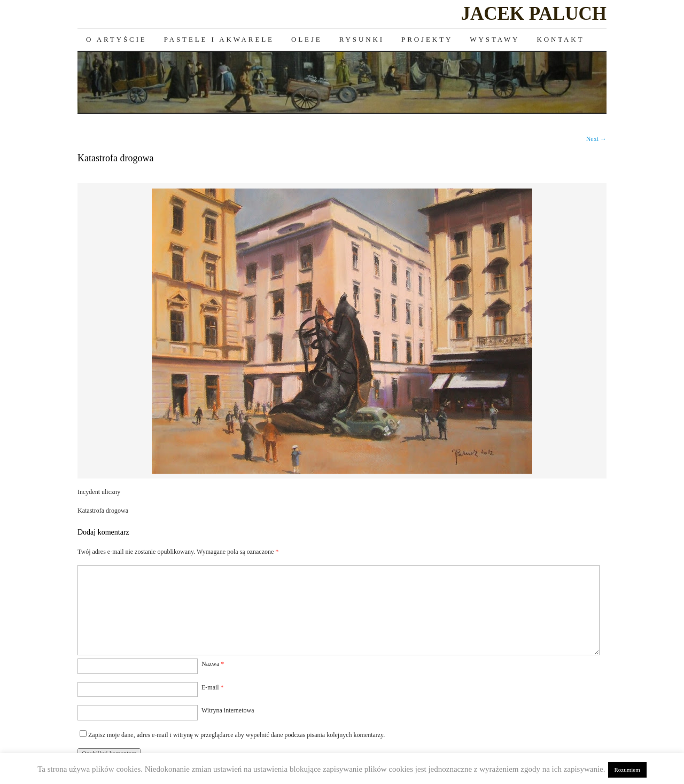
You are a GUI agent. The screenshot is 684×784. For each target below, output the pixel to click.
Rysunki (362, 39)
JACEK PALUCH (534, 14)
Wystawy (495, 39)
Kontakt (560, 39)
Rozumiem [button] (627, 770)
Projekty (427, 39)
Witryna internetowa (228, 710)
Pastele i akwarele (219, 39)
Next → (596, 139)
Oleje (307, 39)
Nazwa (213, 664)
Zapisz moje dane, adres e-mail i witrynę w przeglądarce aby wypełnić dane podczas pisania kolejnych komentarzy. (236, 735)
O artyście (116, 39)
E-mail (213, 687)
